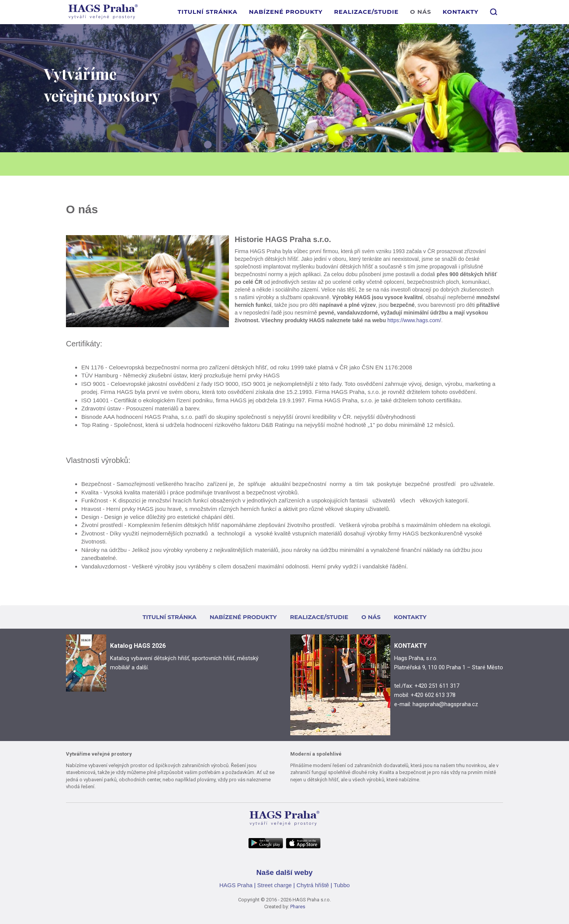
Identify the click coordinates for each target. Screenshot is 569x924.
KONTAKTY (461, 12)
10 (346, 145)
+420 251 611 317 (437, 686)
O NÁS (420, 12)
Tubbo (342, 885)
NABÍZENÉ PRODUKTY (286, 12)
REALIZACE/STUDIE (366, 12)
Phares (298, 907)
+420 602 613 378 (433, 695)
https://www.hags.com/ (414, 320)
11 (361, 145)
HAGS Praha (236, 885)
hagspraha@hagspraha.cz (445, 704)
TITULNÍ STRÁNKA (207, 12)
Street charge (275, 885)
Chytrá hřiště (313, 885)
